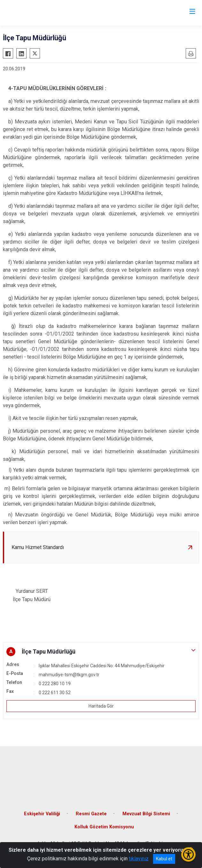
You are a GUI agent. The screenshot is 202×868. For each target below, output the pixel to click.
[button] (101, 652)
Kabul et (164, 859)
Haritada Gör (101, 706)
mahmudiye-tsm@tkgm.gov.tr (69, 675)
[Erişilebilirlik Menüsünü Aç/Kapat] (188, 854)
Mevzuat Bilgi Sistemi (146, 814)
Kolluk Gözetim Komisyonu (104, 827)
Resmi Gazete (91, 814)
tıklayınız (139, 859)
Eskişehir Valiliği (42, 814)
